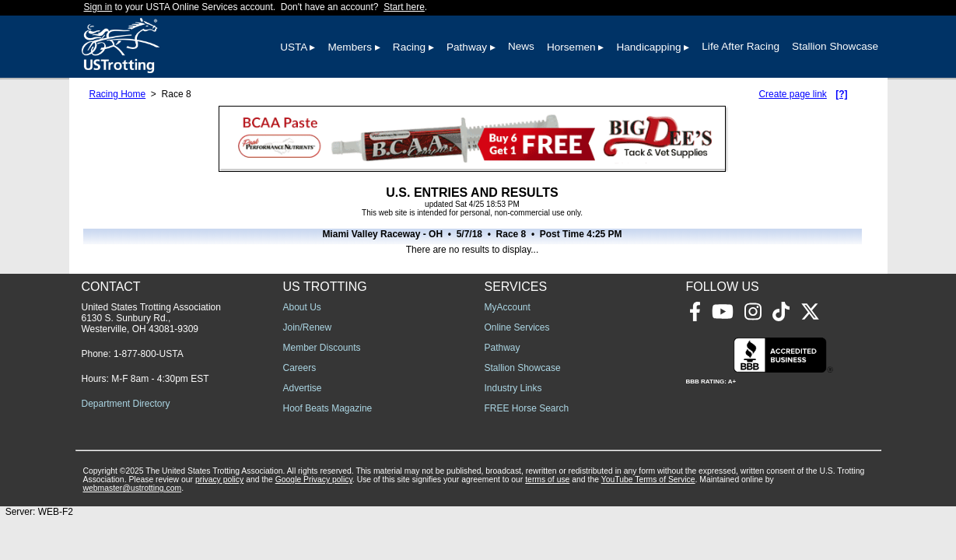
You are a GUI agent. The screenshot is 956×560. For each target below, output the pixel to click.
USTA (294, 47)
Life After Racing (741, 46)
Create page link (792, 94)
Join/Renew (308, 327)
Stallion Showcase (835, 46)
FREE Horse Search (527, 408)
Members (350, 47)
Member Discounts (322, 348)
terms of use (547, 479)
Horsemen (571, 47)
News (521, 46)
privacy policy (219, 479)
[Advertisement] (686, 396)
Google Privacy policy (314, 479)
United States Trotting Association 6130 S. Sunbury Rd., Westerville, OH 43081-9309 (151, 318)
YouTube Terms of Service (648, 479)
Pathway (467, 47)
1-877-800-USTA (149, 354)
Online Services (517, 327)
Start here (404, 7)
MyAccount (508, 307)
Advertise (303, 388)
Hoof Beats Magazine (328, 408)
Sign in (98, 7)
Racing (409, 47)
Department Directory (126, 404)
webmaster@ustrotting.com (133, 488)
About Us (302, 307)
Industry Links (513, 388)
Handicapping (648, 47)
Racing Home (118, 94)
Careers (300, 368)
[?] (841, 94)
